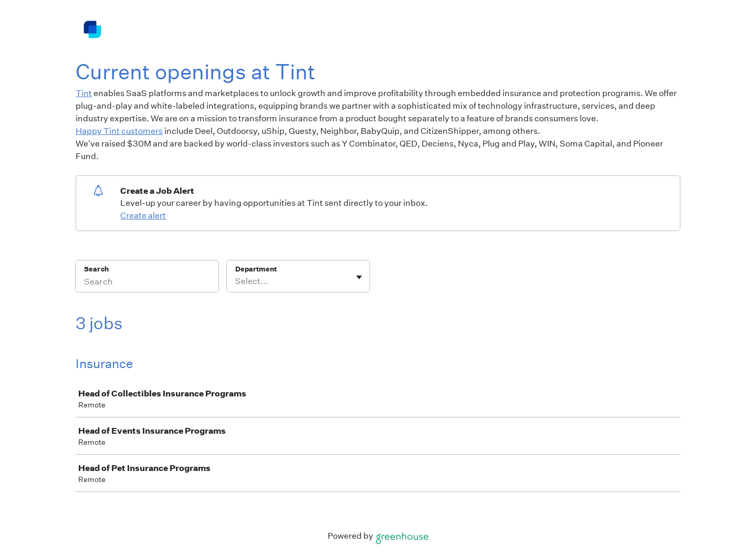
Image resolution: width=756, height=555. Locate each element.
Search (96, 269)
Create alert (143, 216)
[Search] (147, 283)
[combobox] (236, 281)
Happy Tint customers (119, 131)
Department (256, 269)
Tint (84, 93)
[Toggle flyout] (359, 277)
